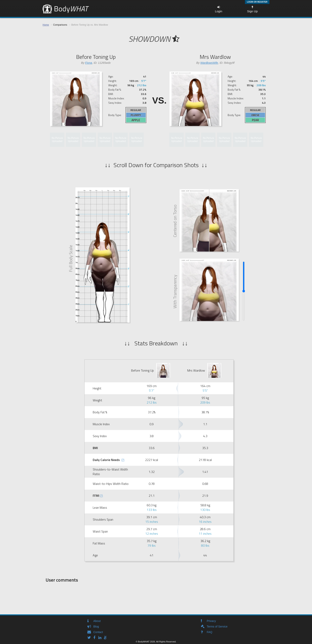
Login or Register (257, 2)
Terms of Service (217, 627)
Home (46, 25)
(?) (123, 460)
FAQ (210, 632)
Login (219, 9)
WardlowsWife (209, 63)
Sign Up (252, 9)
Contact (98, 632)
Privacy (211, 621)
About (97, 621)
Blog (96, 627)
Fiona (89, 63)
